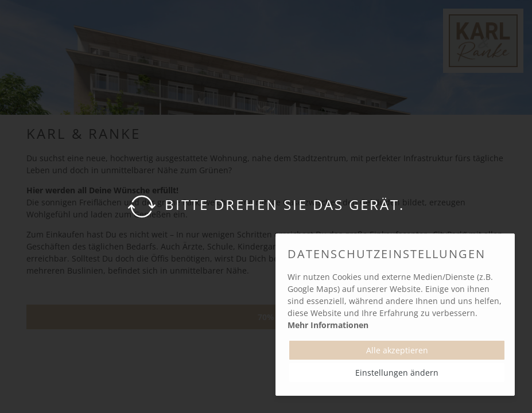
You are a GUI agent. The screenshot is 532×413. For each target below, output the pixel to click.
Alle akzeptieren (397, 350)
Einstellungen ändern (397, 373)
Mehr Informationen (328, 325)
